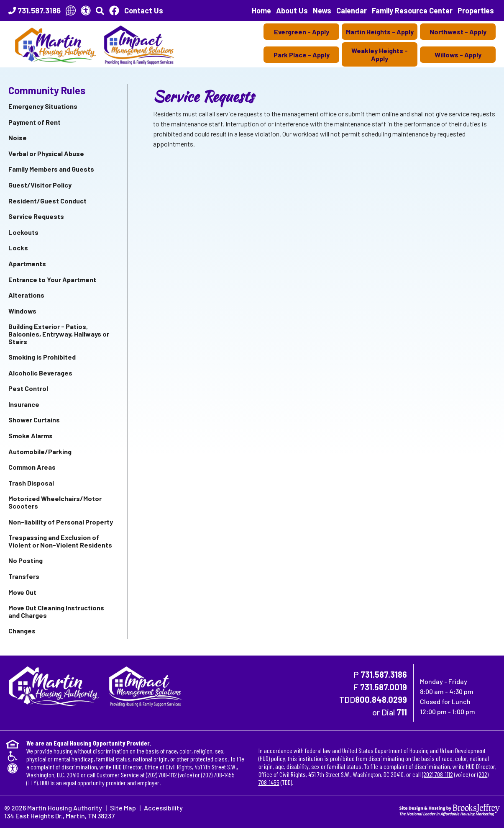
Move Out (22, 592)
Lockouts (23, 232)
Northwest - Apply (458, 32)
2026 (19, 808)
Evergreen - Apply (302, 32)
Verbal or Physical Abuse (46, 153)
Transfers (24, 576)
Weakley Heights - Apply (380, 54)
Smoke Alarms (31, 436)
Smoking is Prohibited (42, 357)
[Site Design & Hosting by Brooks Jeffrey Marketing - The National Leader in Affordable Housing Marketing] (450, 809)
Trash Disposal (31, 483)
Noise (18, 138)
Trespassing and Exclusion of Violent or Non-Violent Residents (60, 541)
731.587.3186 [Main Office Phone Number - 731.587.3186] (384, 674)
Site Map (123, 808)
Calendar (352, 10)
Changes (22, 631)
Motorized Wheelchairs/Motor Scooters (55, 502)
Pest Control (28, 388)
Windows (22, 311)
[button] (100, 10)
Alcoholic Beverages (40, 373)
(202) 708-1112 (161, 775)
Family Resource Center (412, 10)
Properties (476, 10)
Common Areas (32, 467)
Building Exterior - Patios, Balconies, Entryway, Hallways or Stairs (59, 334)
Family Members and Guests (51, 169)
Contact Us (144, 10)
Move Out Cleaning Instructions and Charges (56, 611)
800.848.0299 (381, 699)
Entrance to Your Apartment (52, 279)
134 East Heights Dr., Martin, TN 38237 (59, 816)
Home (261, 10)
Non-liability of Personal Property (61, 522)
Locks (18, 248)
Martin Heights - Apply (380, 32)
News (322, 10)
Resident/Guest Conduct (47, 201)
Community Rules (47, 90)
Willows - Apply (458, 55)
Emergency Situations (43, 106)
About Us (292, 10)
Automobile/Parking (40, 451)
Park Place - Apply (302, 55)
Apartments (27, 264)
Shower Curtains (34, 420)
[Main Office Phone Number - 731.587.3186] (35, 10)
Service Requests (36, 216)
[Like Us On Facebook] (114, 10)
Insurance (24, 404)
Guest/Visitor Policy (40, 185)
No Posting (26, 560)
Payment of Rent (35, 122)
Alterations (26, 295)
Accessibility (163, 808)
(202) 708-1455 (218, 775)
